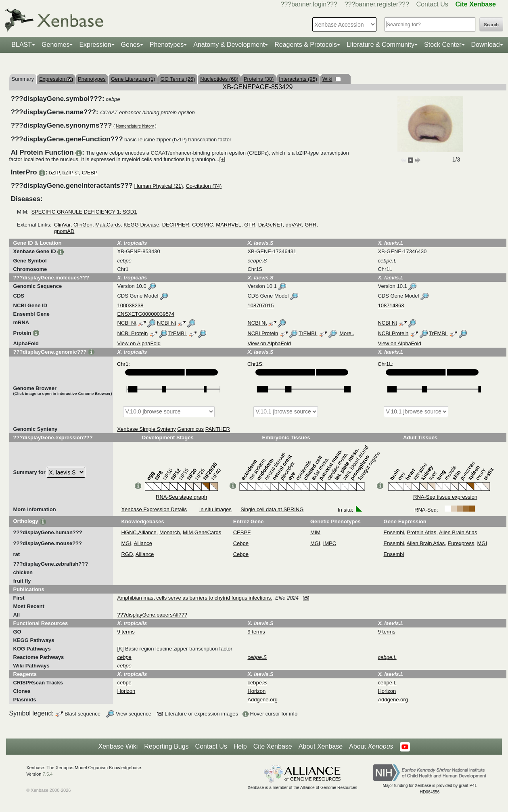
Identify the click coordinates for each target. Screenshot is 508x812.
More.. (347, 333)
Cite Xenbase (273, 746)
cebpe (124, 683)
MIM (188, 532)
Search (491, 25)
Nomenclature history (135, 126)
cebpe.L (387, 683)
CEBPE (242, 532)
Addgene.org (262, 700)
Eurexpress (461, 543)
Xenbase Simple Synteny (146, 429)
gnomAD (64, 231)
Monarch (170, 532)
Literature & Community (380, 45)
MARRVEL (229, 225)
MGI (126, 543)
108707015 (260, 305)
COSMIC (203, 225)
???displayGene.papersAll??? (152, 615)
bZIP (54, 173)
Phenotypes (167, 45)
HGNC (129, 532)
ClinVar (62, 225)
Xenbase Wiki (118, 746)
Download (486, 45)
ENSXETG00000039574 (146, 314)
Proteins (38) (259, 79)
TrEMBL (178, 333)
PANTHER (218, 429)
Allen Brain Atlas (458, 532)
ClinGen (83, 225)
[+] (223, 159)
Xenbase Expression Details (154, 509)
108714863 (391, 305)
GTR (250, 225)
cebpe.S (257, 683)
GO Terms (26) (178, 79)
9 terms (126, 632)
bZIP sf (70, 173)
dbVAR (294, 225)
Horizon (126, 691)
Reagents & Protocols (306, 45)
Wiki (331, 79)
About (371, 747)
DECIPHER (176, 225)
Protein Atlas (421, 532)
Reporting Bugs (166, 746)
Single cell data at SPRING (272, 509)
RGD (127, 554)
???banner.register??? (377, 4)
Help (240, 746)
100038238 (130, 305)
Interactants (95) (298, 79)
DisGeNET (271, 225)
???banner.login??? (309, 4)
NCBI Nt (127, 323)
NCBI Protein (132, 333)
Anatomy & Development (229, 45)
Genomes (55, 45)
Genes (131, 45)
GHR (310, 225)
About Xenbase (321, 746)
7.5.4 (48, 774)
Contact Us (432, 4)
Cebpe (241, 543)
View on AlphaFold (139, 343)
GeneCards (208, 532)
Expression (95, 45)
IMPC (330, 543)
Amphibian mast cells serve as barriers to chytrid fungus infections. (194, 598)
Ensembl (394, 532)
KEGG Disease (141, 225)
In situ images (215, 509)
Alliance (147, 532)
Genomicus (190, 429)
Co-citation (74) (204, 186)
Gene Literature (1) (133, 79)
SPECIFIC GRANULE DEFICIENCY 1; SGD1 (84, 212)
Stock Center (443, 45)
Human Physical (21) (159, 186)
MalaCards (108, 225)
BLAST (22, 45)
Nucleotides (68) (219, 79)
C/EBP (90, 173)
